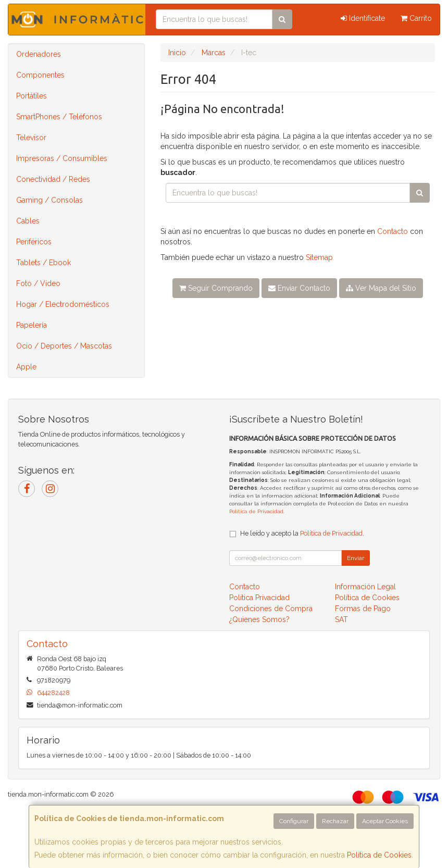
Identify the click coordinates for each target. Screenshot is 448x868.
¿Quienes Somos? (259, 619)
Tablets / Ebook (43, 263)
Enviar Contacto (299, 288)
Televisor (31, 138)
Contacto (393, 231)
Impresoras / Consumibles (62, 158)
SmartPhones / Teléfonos (59, 117)
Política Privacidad (259, 598)
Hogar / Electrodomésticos (63, 304)
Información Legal (365, 587)
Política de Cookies (379, 855)
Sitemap (319, 257)
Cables (28, 221)
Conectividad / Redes (53, 179)
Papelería (32, 325)
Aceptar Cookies (385, 821)
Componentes (40, 75)
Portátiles (32, 96)
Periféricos (34, 242)
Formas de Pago (363, 609)
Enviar (356, 558)
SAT (341, 619)
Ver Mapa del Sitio (381, 288)
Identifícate (363, 18)
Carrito (416, 18)
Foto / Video (38, 283)
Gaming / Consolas (49, 200)
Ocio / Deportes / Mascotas (64, 346)
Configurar (294, 821)
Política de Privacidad (256, 511)
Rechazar (335, 821)
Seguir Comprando (216, 288)
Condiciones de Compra (271, 609)
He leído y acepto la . (302, 533)
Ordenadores (39, 54)
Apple (26, 367)
